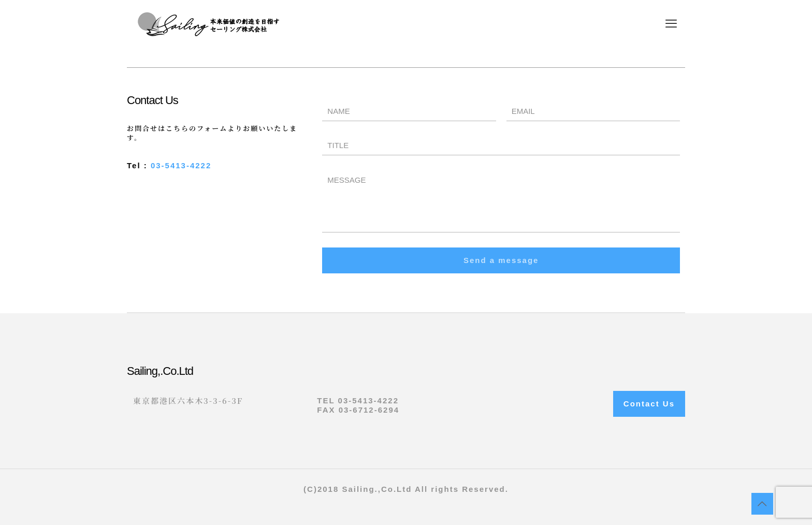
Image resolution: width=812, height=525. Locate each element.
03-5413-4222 (181, 165)
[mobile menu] (671, 24)
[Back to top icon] (762, 504)
